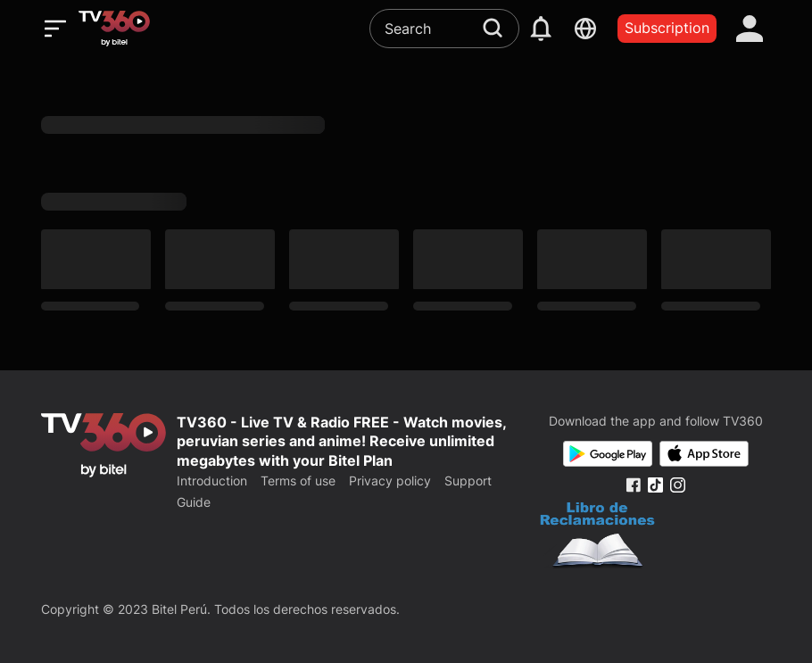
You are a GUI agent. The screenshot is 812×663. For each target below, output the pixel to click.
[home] (114, 29)
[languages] (585, 29)
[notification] (541, 29)
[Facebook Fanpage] (633, 485)
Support (468, 481)
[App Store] (704, 454)
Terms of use (298, 481)
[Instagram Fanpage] (678, 485)
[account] (749, 29)
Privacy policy (390, 481)
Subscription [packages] (667, 28)
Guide (194, 502)
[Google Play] (608, 454)
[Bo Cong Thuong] (597, 537)
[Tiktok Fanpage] (655, 485)
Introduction (212, 481)
